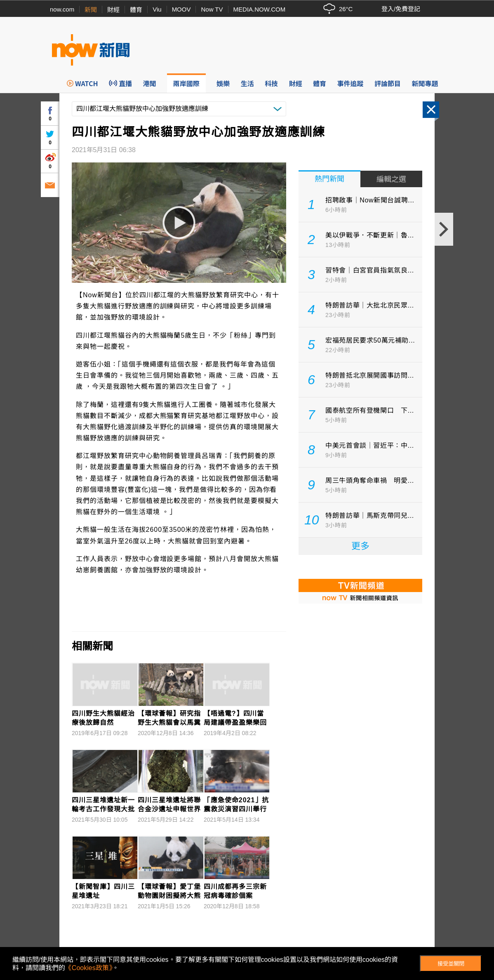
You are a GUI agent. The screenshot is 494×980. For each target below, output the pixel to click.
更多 (360, 546)
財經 (113, 10)
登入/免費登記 (401, 9)
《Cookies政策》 (89, 968)
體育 (136, 10)
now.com (62, 9)
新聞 (91, 10)
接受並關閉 (451, 964)
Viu (157, 9)
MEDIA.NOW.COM (260, 9)
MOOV (181, 9)
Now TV (212, 9)
